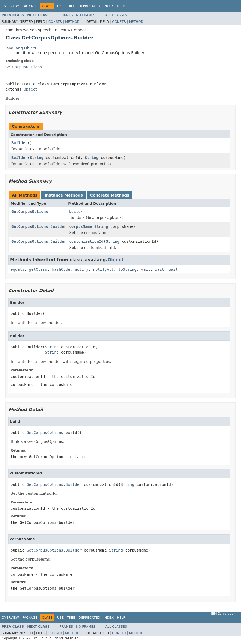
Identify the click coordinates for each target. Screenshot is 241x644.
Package (30, 6)
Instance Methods (64, 195)
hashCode (61, 269)
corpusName (80, 226)
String (37, 158)
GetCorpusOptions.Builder (39, 226)
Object (31, 89)
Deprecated (89, 6)
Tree (71, 6)
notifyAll (103, 269)
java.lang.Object (21, 48)
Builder (19, 143)
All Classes (116, 15)
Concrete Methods (110, 195)
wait (146, 269)
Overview (10, 6)
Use (60, 6)
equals (18, 269)
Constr (55, 22)
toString (127, 269)
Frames (66, 15)
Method (72, 22)
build (75, 211)
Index (109, 6)
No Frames (86, 15)
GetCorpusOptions (24, 67)
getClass (38, 269)
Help (121, 6)
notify (82, 269)
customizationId (86, 241)
